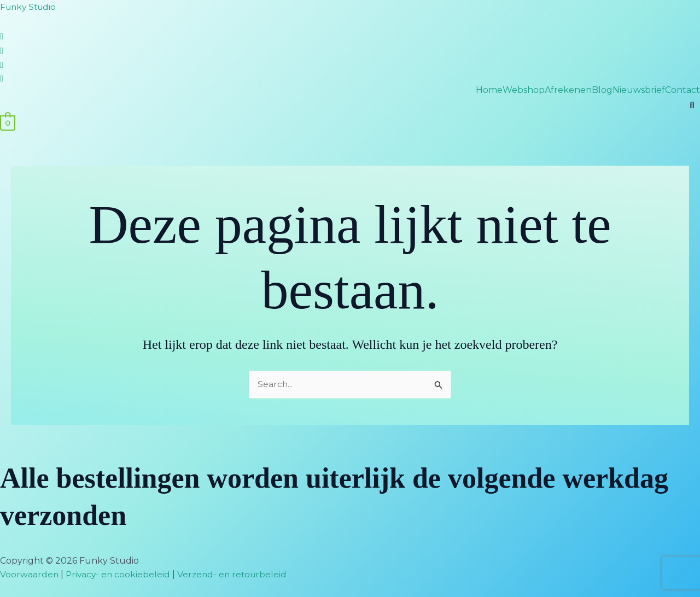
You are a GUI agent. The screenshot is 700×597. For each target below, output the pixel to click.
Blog (602, 90)
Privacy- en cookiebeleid (119, 574)
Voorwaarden (30, 574)
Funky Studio (30, 7)
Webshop (524, 90)
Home (489, 90)
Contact (682, 90)
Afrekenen (568, 90)
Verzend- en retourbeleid (236, 574)
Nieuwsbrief (639, 90)
